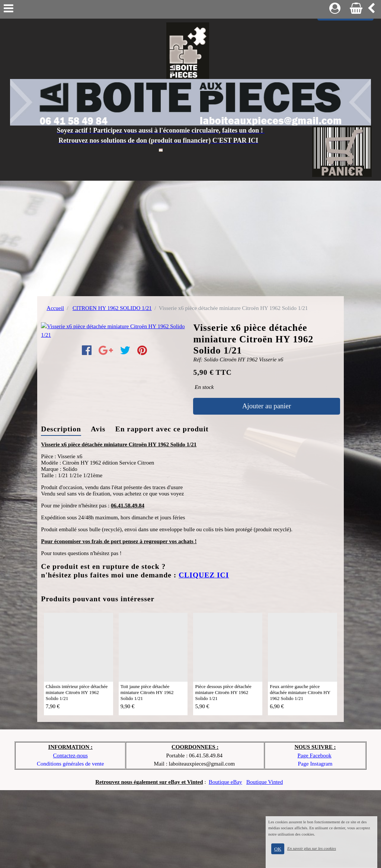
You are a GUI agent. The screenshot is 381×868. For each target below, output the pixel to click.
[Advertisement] (190, 237)
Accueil (55, 308)
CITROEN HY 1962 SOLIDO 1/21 (112, 308)
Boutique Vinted (265, 860)
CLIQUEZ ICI (204, 653)
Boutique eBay (225, 860)
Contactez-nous (71, 833)
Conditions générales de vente (70, 842)
